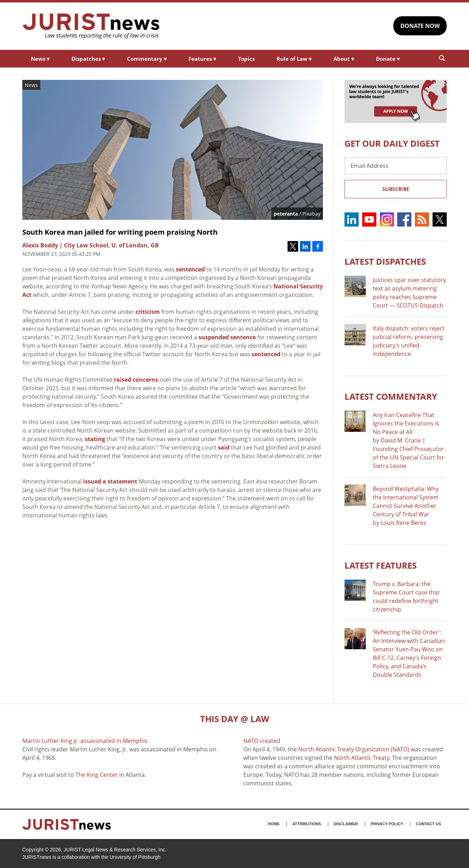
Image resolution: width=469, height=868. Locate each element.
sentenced (190, 269)
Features (202, 59)
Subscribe (396, 189)
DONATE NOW (420, 26)
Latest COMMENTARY (391, 396)
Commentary (147, 59)
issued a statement (110, 481)
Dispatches (88, 59)
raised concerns (136, 380)
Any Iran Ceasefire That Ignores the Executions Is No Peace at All (406, 423)
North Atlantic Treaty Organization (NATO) (354, 749)
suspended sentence (227, 337)
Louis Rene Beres (403, 523)
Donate (388, 59)
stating (95, 439)
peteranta (286, 214)
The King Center (97, 775)
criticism (148, 312)
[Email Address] (396, 166)
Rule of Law (294, 59)
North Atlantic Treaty (361, 758)
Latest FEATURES (381, 565)
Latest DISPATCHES (385, 261)
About (344, 59)
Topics (246, 59)
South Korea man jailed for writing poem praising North (120, 232)
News (40, 59)
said (224, 447)
